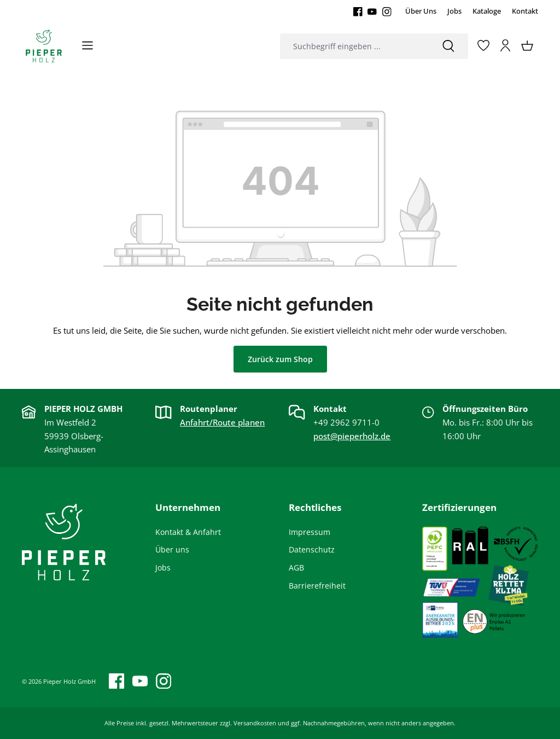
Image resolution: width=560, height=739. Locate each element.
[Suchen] (448, 46)
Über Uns (421, 11)
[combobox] (354, 46)
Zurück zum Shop (280, 359)
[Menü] (87, 45)
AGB (296, 568)
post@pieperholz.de (352, 436)
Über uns (172, 549)
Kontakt (525, 11)
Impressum (310, 532)
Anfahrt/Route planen (222, 422)
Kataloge (487, 11)
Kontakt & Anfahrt (188, 532)
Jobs (454, 11)
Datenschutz (312, 549)
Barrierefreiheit (317, 586)
